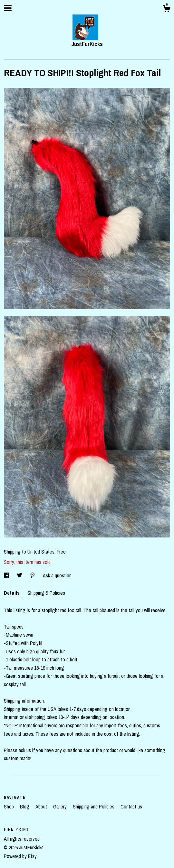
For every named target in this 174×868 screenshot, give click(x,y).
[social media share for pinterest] (33, 575)
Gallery (61, 807)
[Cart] (167, 10)
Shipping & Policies (46, 593)
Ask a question (57, 575)
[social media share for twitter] (20, 575)
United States (41, 552)
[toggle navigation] (8, 8)
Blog (25, 807)
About (42, 807)
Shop (10, 807)
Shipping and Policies (94, 807)
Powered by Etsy (20, 856)
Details (12, 593)
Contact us (131, 807)
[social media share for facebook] (7, 575)
